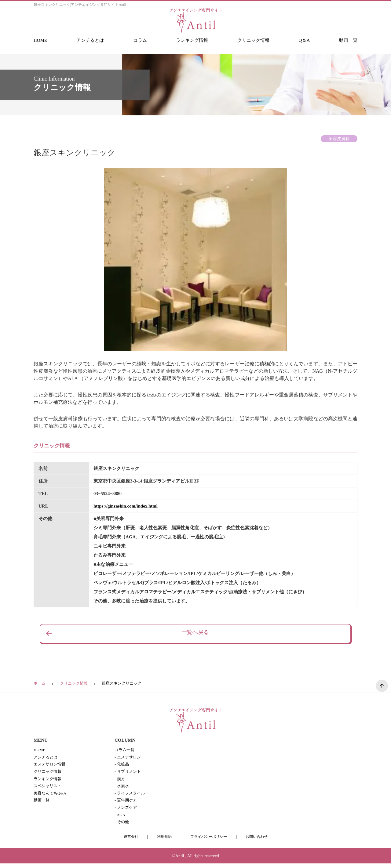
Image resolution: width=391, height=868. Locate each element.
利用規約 (163, 841)
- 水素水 (122, 788)
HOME (40, 40)
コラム (140, 40)
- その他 (122, 826)
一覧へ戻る (195, 634)
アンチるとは (90, 40)
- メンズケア (126, 811)
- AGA (120, 819)
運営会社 (128, 841)
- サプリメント (129, 773)
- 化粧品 (122, 765)
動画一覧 (348, 40)
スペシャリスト (49, 788)
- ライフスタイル (131, 796)
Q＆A (304, 40)
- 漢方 (120, 781)
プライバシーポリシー (209, 841)
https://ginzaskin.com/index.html (126, 506)
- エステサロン (129, 758)
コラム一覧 (125, 750)
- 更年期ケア (126, 803)
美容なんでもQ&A (51, 796)
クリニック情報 (253, 40)
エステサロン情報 (51, 765)
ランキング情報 (192, 40)
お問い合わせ (259, 841)
